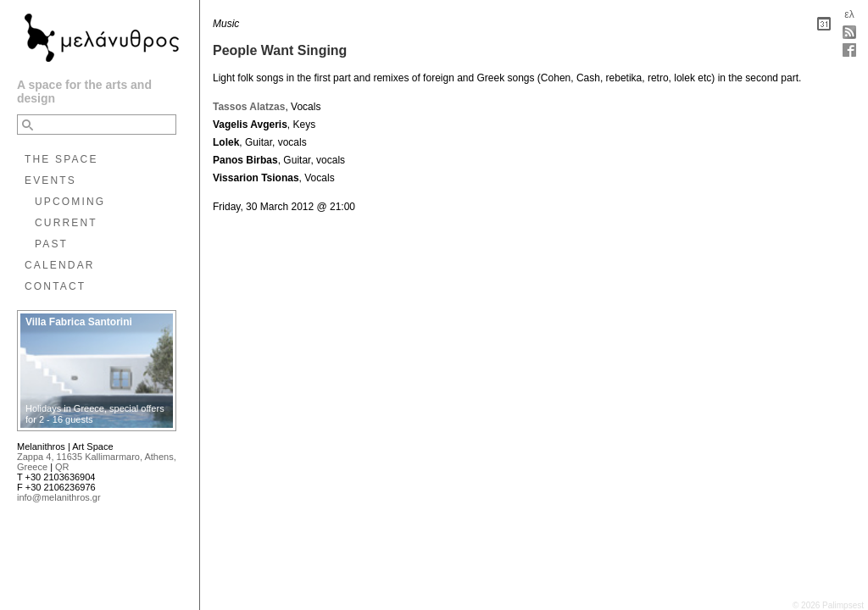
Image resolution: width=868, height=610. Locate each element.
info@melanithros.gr (59, 497)
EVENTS (50, 180)
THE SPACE (61, 159)
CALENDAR (60, 265)
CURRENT (66, 223)
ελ (849, 14)
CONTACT (55, 286)
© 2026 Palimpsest (828, 605)
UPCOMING (70, 202)
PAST (51, 244)
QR (62, 467)
